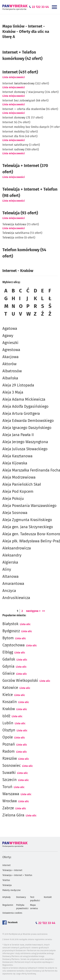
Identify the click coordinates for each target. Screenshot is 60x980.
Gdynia (8, 666)
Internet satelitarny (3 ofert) (21, 145)
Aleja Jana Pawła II (18, 435)
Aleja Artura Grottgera (21, 414)
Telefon (6, 880)
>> (44, 611)
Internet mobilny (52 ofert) (20, 132)
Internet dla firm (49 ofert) (20, 136)
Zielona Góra (13, 815)
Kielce (8, 695)
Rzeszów (10, 759)
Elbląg (8, 652)
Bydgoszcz (11, 631)
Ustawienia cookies (12, 913)
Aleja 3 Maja (13, 392)
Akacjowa (10, 357)
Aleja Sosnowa (15, 513)
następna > (33, 611)
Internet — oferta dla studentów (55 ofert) (30, 109)
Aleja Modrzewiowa (19, 477)
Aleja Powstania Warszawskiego (29, 506)
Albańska (10, 378)
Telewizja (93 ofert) (20, 213)
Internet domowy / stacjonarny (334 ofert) (30, 92)
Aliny (7, 570)
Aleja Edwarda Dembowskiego (28, 421)
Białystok (10, 624)
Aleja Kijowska (15, 463)
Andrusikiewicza (16, 598)
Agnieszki (10, 343)
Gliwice (9, 674)
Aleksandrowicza (17, 548)
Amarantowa (13, 584)
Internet (6, 865)
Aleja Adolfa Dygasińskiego (25, 407)
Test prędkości (35, 899)
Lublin (8, 723)
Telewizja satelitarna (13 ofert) (22, 233)
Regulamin (8, 905)
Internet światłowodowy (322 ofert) (26, 84)
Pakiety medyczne (12, 890)
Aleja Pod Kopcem (18, 492)
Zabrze (8, 808)
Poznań (9, 744)
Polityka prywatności (22, 907)
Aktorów (9, 364)
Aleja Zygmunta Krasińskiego (27, 520)
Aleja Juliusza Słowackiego (25, 449)
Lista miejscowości (14, 77)
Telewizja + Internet (12, 870)
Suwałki (9, 773)
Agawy (8, 336)
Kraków (9, 709)
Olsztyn (9, 730)
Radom (9, 752)
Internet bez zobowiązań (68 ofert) (25, 101)
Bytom (8, 638)
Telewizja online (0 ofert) (19, 238)
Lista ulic (25, 624)
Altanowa (10, 577)
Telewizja (7, 885)
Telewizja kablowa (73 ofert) (21, 224)
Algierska (10, 562)
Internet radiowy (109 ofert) (21, 150)
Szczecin (10, 780)
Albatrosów (12, 371)
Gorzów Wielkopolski (20, 681)
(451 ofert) (20, 72)
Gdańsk (9, 659)
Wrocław (10, 801)
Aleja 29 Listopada (18, 385)
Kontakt (48, 897)
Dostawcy (21, 897)
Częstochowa (14, 645)
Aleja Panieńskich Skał (22, 485)
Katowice (10, 688)
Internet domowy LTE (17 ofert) (23, 118)
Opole (8, 737)
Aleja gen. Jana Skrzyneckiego (28, 527)
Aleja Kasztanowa (17, 456)
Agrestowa (11, 350)
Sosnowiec (12, 766)
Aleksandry (12, 555)
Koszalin (10, 702)
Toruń (7, 787)
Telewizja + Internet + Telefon (17, 875)
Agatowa (10, 329)
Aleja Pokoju (13, 499)
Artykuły (6, 897)
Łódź (6, 716)
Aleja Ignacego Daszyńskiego (27, 428)
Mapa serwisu (34, 907)
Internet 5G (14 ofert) (16, 122)
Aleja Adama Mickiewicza (24, 400)
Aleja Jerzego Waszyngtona (25, 442)
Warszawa (11, 794)
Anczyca (9, 591)
